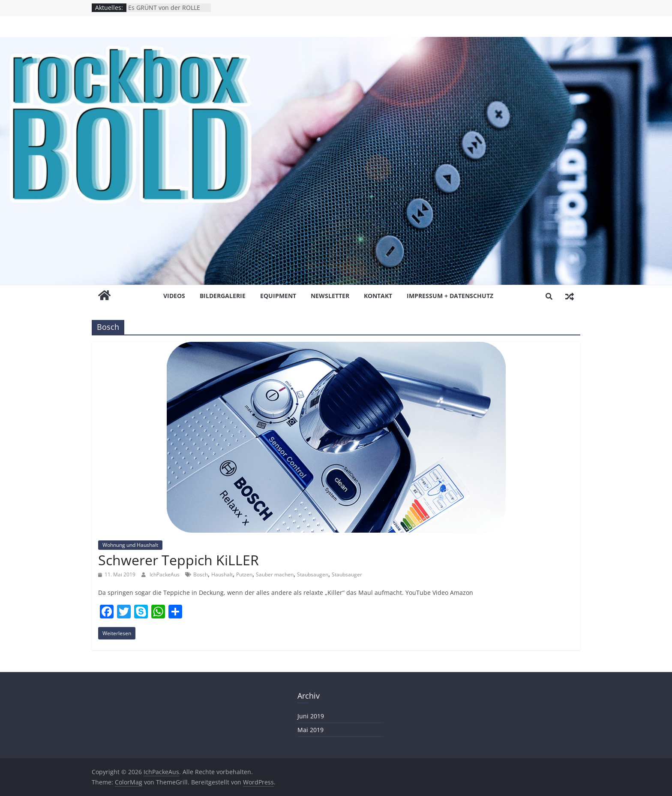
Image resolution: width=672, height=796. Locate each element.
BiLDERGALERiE (223, 296)
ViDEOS (174, 296)
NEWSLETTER (330, 296)
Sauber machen (275, 574)
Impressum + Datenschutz (450, 296)
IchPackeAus (165, 574)
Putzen (244, 574)
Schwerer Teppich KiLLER (178, 560)
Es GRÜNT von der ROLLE (164, 8)
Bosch (201, 574)
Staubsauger (347, 574)
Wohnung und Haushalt (130, 545)
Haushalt (222, 574)
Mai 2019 (310, 730)
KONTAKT (378, 296)
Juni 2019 (311, 716)
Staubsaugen (313, 574)
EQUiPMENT (278, 296)
